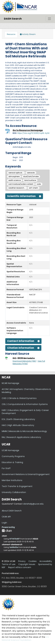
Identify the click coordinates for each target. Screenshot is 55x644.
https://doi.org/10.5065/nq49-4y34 (33, 133)
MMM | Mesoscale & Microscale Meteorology (24, 431)
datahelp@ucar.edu (33, 504)
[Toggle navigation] (49, 19)
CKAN (7, 531)
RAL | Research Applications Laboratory (21, 437)
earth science (15, 180)
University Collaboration (14, 492)
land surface (30, 180)
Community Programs (13, 456)
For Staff (6, 468)
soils (39, 184)
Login (4, 523)
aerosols (31, 173)
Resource (11, 34)
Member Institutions (12, 480)
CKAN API (6, 517)
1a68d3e (14, 547)
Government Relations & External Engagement (26, 474)
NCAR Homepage (10, 383)
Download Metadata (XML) (24, 361)
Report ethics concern (20, 567)
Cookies (32, 561)
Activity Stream (28, 34)
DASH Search (13, 19)
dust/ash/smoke (31, 176)
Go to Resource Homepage (28, 130)
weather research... (17, 188)
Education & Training (12, 462)
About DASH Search (12, 511)
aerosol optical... (16, 173)
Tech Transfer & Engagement (17, 486)
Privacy (22, 561)
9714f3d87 (15, 539)
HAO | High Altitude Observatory (18, 425)
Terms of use (9, 564)
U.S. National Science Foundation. (25, 639)
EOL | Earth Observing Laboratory (18, 419)
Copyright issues (27, 564)
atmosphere (14, 176)
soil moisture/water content (21, 184)
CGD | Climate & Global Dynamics (19, 398)
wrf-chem (34, 188)
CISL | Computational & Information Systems (25, 404)
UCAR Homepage (10, 450)
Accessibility (46, 561)
